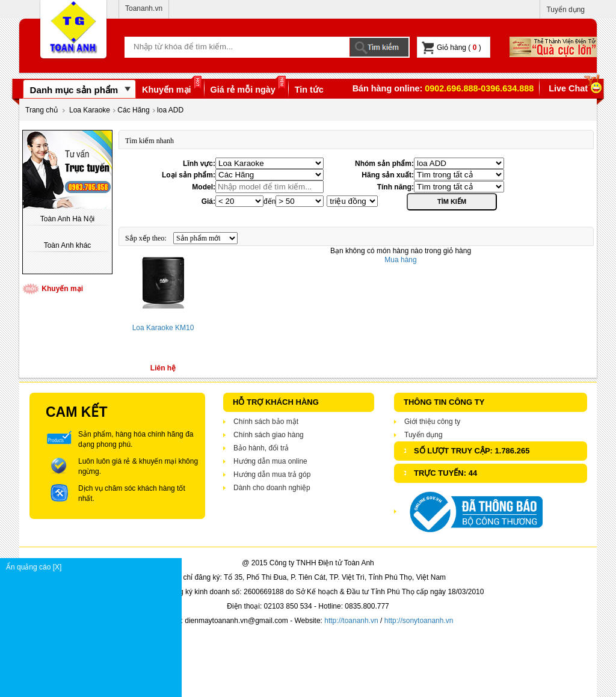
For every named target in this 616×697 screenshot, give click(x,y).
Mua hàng (400, 260)
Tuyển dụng (565, 10)
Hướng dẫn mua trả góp (272, 474)
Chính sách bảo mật (266, 422)
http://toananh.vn (351, 621)
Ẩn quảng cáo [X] (94, 567)
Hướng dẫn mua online (270, 461)
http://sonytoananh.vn (419, 621)
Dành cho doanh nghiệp (272, 488)
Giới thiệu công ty (432, 422)
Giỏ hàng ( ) (451, 48)
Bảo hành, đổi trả (261, 448)
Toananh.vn (144, 8)
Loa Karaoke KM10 (163, 328)
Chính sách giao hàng (269, 435)
